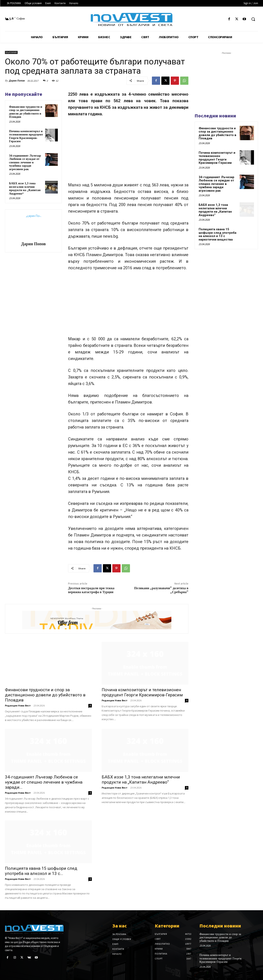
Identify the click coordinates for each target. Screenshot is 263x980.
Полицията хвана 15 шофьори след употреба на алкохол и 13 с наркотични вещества (217, 234)
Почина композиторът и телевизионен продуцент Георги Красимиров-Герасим (26, 136)
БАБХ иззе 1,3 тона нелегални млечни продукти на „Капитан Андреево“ (25, 188)
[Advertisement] (128, 151)
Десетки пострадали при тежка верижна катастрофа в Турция (91, 590)
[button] (253, 19)
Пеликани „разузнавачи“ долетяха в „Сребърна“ (161, 590)
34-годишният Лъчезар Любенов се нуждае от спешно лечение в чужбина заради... (44, 782)
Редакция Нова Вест (18, 705)
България (11, 52)
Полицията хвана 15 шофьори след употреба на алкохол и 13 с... (41, 871)
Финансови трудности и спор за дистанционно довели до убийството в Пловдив (26, 112)
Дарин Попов (17, 81)
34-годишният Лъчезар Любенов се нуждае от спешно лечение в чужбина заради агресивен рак (25, 162)
